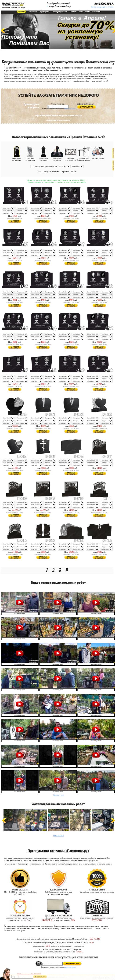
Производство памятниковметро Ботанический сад (59, 5)
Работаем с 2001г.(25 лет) (13, 8)
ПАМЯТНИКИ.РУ (13, 4)
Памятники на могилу (11, 6)
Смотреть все (58, 795)
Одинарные (47, 172)
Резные (73, 172)
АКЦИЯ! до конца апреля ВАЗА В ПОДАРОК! (29, 974)
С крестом (65, 172)
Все (40, 172)
